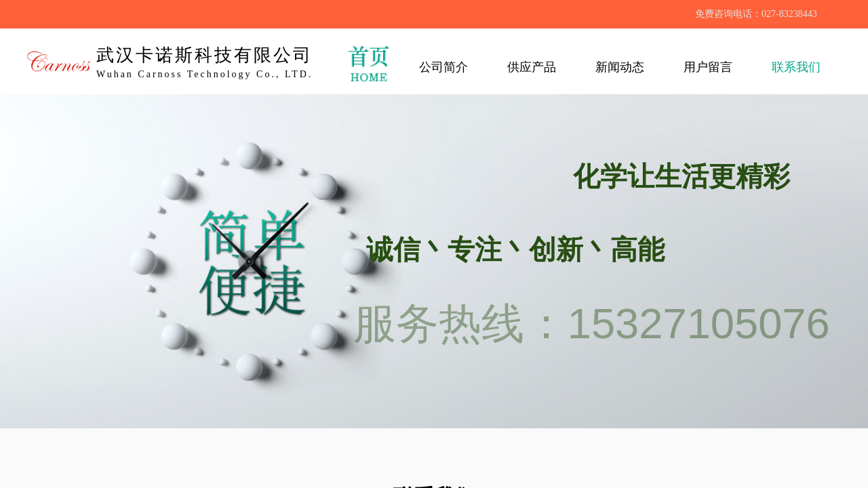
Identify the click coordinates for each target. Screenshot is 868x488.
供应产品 (532, 67)
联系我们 (796, 67)
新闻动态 (620, 67)
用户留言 (708, 67)
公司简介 (443, 67)
